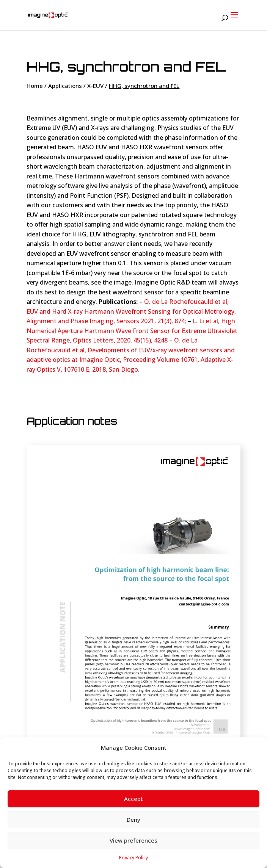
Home (35, 86)
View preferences (133, 840)
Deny (133, 820)
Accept (133, 799)
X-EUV (95, 86)
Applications (65, 86)
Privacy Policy (133, 858)
